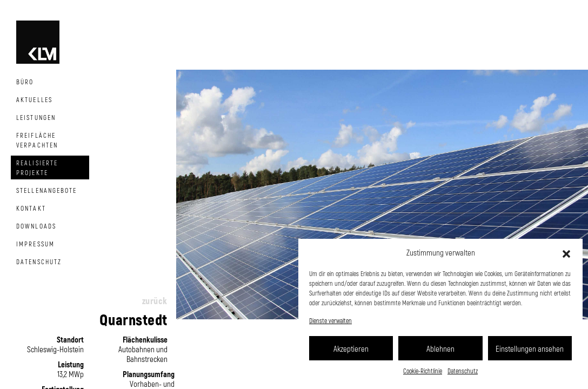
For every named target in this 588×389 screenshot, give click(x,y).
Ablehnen (440, 348)
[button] (566, 252)
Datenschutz (463, 371)
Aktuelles (34, 99)
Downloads (36, 226)
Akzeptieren (351, 348)
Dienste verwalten (330, 320)
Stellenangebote (47, 190)
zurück (155, 300)
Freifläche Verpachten (37, 140)
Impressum (35, 244)
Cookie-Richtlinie (423, 371)
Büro (25, 82)
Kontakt (31, 208)
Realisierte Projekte (37, 167)
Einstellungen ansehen (530, 348)
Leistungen (36, 117)
